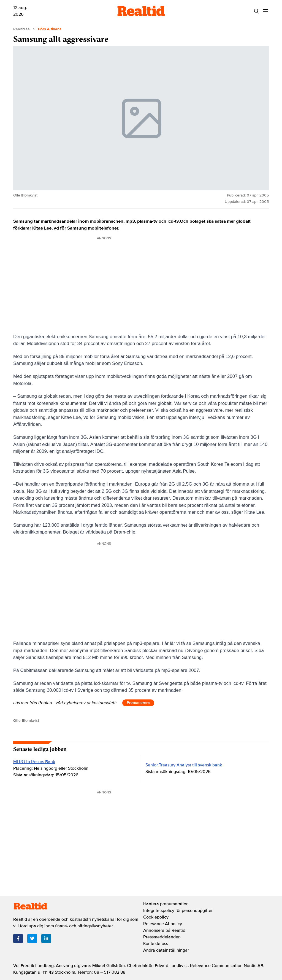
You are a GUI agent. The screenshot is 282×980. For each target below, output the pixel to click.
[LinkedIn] (46, 939)
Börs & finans (50, 29)
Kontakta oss (156, 944)
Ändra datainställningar (166, 950)
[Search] (256, 11)
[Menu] (265, 11)
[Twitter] (32, 939)
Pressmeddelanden (162, 937)
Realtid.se (21, 29)
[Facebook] (18, 939)
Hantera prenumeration (166, 904)
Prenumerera (138, 703)
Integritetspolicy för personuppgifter (178, 911)
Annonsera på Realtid (164, 930)
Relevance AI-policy (163, 924)
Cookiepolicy (156, 917)
